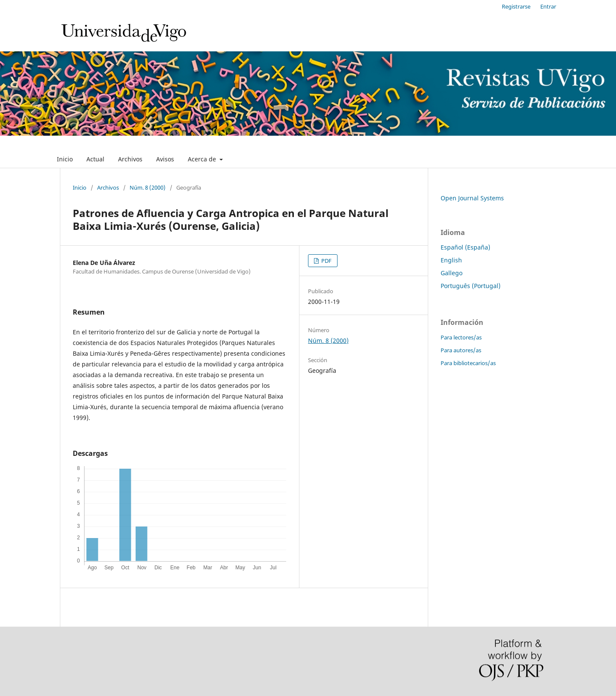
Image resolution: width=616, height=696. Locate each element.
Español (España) (465, 247)
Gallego (452, 273)
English (451, 260)
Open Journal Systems (472, 198)
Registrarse (516, 6)
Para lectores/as (461, 337)
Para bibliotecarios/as (468, 363)
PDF (326, 261)
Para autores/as (461, 350)
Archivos (130, 159)
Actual (95, 159)
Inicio (65, 159)
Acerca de (203, 159)
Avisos (165, 159)
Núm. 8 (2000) (148, 187)
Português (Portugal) (471, 286)
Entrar (548, 6)
